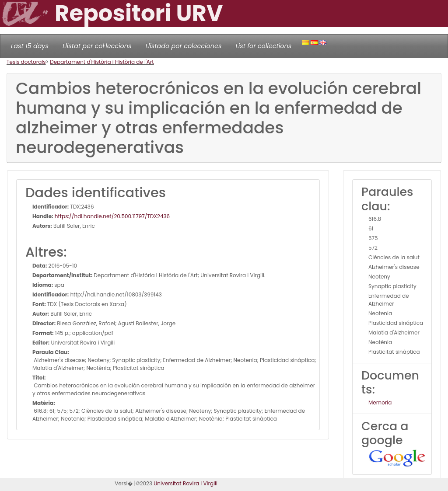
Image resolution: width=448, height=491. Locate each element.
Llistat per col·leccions (97, 46)
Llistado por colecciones (184, 46)
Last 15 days (30, 46)
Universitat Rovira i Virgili (185, 483)
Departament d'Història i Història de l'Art (102, 62)
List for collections (263, 46)
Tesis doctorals (26, 62)
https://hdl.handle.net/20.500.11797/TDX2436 (112, 216)
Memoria (380, 402)
